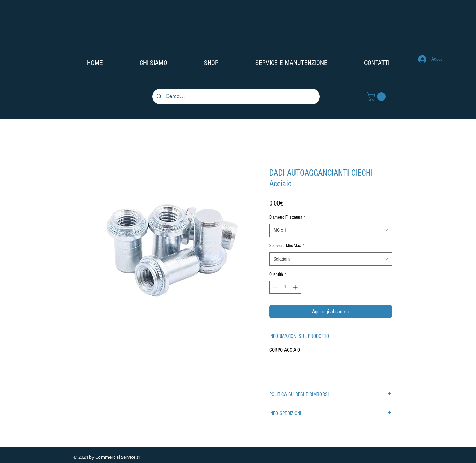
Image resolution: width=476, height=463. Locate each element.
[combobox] (331, 230)
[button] (377, 97)
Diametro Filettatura (287, 217)
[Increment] (296, 287)
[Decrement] (275, 287)
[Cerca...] (235, 97)
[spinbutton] (285, 287)
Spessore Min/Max (287, 246)
